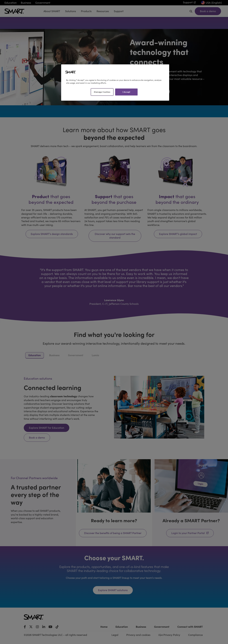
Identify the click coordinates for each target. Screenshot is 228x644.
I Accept (126, 92)
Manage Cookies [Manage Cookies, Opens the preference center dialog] (102, 92)
